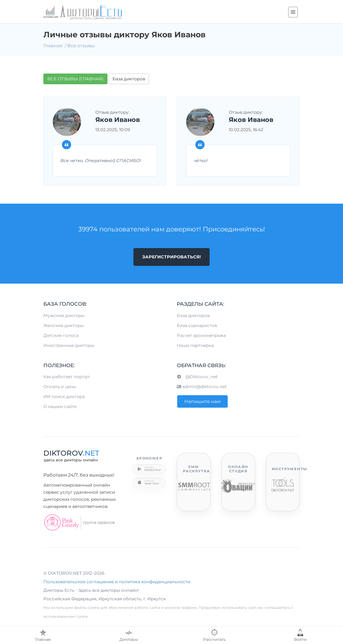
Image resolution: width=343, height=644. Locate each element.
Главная (53, 45)
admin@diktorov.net (202, 387)
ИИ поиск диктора (64, 396)
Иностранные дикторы (69, 345)
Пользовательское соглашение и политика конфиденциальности (117, 582)
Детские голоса (61, 335)
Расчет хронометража (201, 335)
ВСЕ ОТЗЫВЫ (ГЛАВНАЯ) (75, 79)
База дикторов (129, 79)
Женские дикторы (64, 325)
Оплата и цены (60, 387)
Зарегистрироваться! (171, 257)
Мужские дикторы (64, 315)
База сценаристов (197, 325)
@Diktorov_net (197, 377)
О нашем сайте (60, 406)
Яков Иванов (118, 120)
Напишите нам (202, 401)
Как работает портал (67, 377)
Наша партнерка (195, 345)
